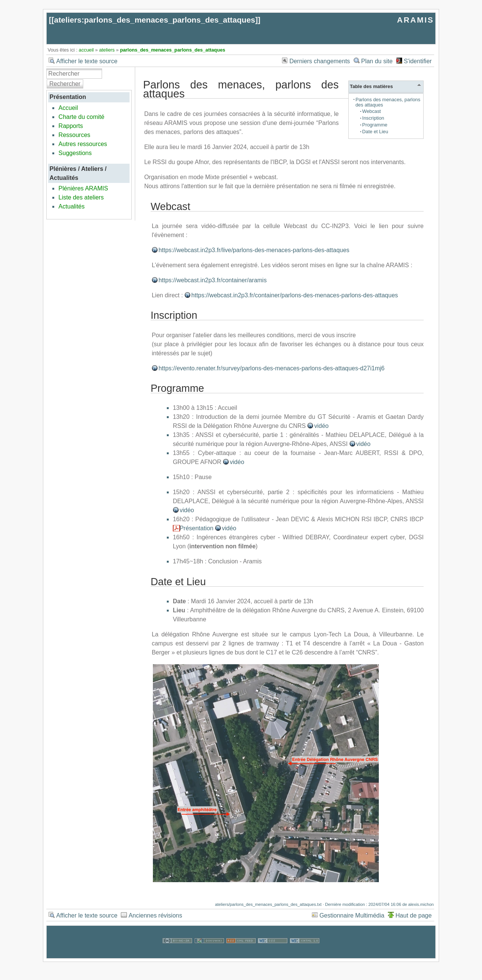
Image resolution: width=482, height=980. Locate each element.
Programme (375, 125)
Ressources (74, 135)
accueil (86, 50)
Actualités (71, 206)
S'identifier (418, 61)
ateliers (107, 50)
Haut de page (413, 915)
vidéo (321, 426)
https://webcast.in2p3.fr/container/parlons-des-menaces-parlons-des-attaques (295, 295)
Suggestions (75, 153)
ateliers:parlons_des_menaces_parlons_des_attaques (155, 20)
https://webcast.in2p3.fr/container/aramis (213, 280)
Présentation (197, 528)
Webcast (372, 111)
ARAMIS (415, 20)
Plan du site (377, 61)
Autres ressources (83, 144)
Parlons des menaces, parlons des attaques (388, 102)
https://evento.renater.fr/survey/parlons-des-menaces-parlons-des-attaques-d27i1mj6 (272, 368)
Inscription (373, 118)
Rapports (71, 126)
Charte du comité (81, 117)
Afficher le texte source (87, 61)
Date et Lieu (375, 132)
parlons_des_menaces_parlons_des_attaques (173, 50)
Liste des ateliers (81, 197)
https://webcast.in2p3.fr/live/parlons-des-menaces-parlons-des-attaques (254, 250)
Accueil (68, 108)
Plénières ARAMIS (83, 188)
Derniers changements (320, 61)
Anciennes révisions (155, 915)
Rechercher (65, 84)
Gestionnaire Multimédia (352, 915)
